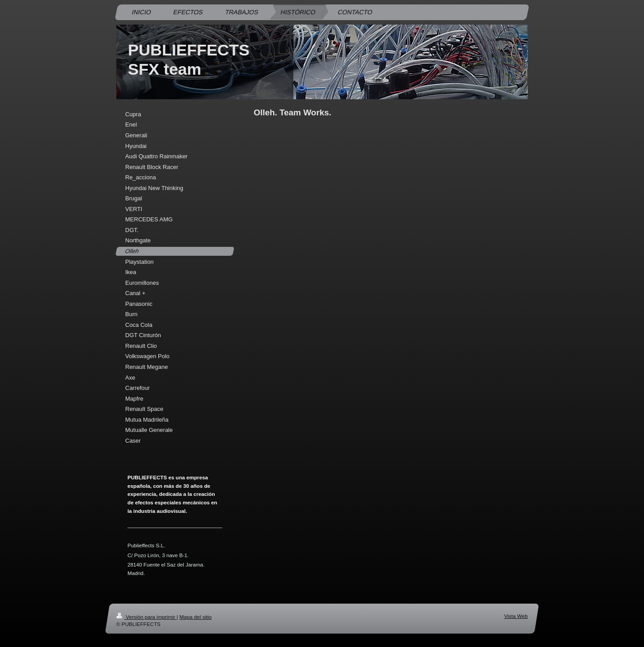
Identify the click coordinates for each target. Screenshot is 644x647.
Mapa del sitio (195, 617)
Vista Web (516, 616)
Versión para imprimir (146, 617)
